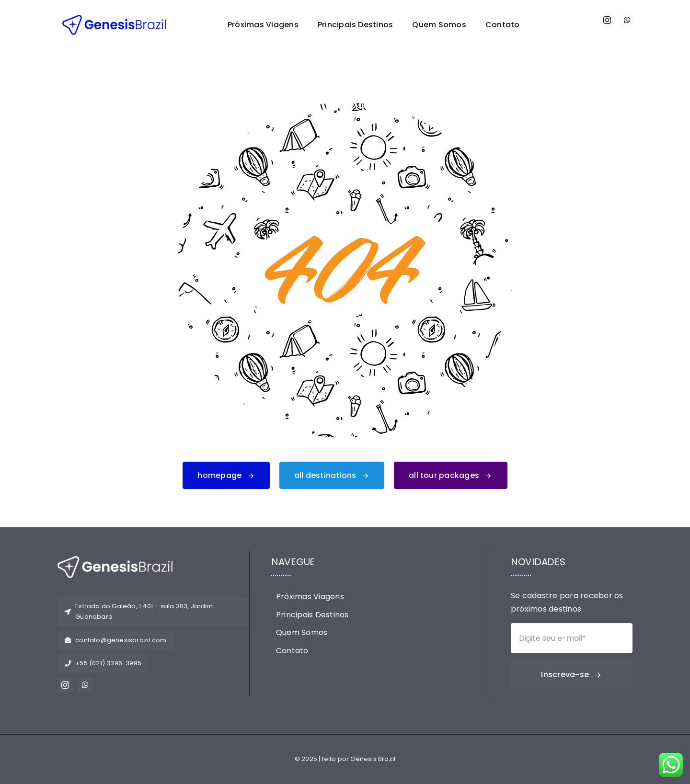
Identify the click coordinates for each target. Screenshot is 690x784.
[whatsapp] (627, 20)
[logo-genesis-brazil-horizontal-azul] (114, 18)
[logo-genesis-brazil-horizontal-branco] (115, 560)
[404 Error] (345, 106)
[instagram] (607, 20)
